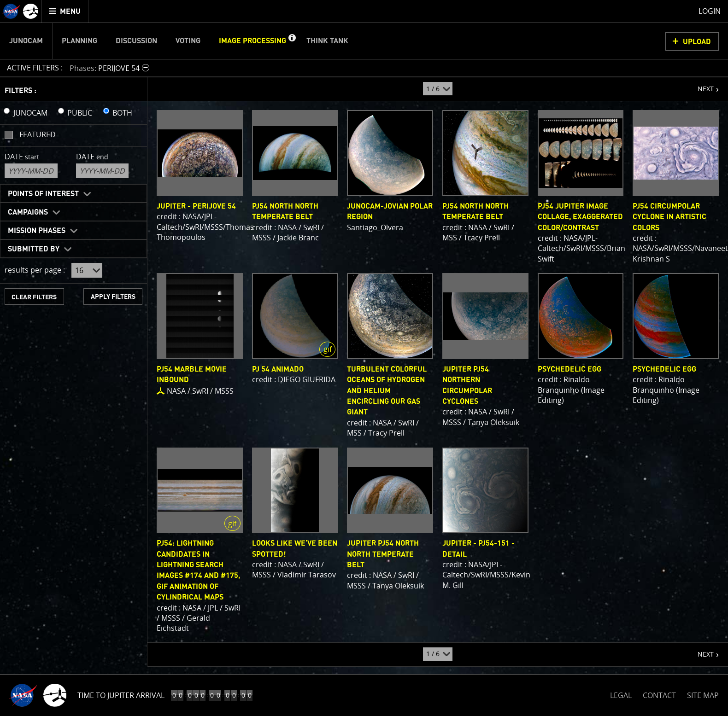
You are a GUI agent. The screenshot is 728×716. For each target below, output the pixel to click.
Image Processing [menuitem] (252, 41)
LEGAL (621, 694)
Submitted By (34, 249)
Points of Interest (43, 194)
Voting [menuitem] (188, 41)
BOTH (122, 113)
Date (22, 157)
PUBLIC (80, 113)
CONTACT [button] (659, 695)
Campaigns (28, 212)
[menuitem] (65, 11)
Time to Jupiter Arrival (121, 695)
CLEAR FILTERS (34, 297)
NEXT (701, 85)
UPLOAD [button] (697, 42)
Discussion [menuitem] (136, 41)
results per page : (35, 270)
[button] (292, 41)
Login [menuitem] (710, 11)
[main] (364, 358)
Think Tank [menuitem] (327, 41)
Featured (38, 134)
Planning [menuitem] (79, 41)
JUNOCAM (30, 113)
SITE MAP (703, 695)
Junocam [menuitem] (26, 41)
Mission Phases (37, 231)
